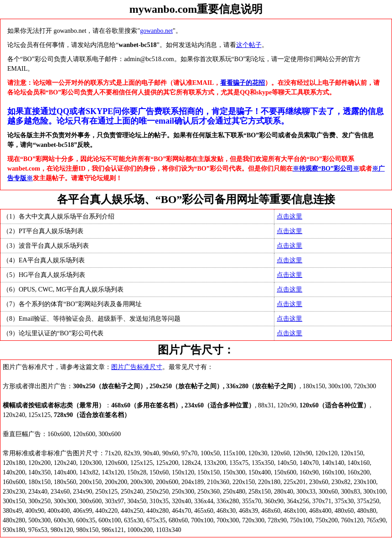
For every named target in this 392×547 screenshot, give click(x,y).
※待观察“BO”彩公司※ (326, 169)
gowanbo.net (156, 31)
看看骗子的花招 (242, 83)
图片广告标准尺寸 (137, 367)
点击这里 (289, 216)
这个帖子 (249, 45)
